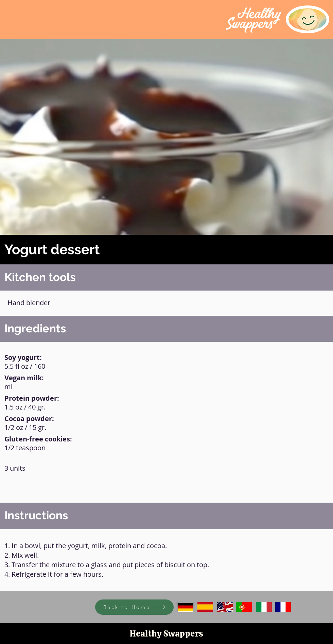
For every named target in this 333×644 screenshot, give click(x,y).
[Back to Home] (134, 607)
